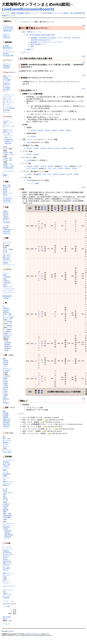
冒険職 (6, 413)
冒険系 (6, 361)
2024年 (54, 131)
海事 (5, 285)
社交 (6, 389)
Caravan (7, 556)
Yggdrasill (7, 561)
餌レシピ (8, 138)
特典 (4, 592)
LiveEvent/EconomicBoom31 (28, 9)
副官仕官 (7, 425)
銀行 (5, 494)
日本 (45, 208)
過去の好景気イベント (39, 44)
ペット (5, 428)
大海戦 (6, 78)
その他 (12, 154)
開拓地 (5, 470)
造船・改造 (8, 314)
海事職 (6, 417)
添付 (45, 13)
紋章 (7, 350)
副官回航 (7, 421)
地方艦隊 (8, 517)
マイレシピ (9, 136)
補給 (6, 378)
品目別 (6, 215)
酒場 (5, 502)
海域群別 (7, 259)
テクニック (8, 253)
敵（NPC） (8, 255)
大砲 (7, 341)
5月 (61, 166)
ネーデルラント (9, 102)
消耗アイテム (8, 130)
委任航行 (8, 537)
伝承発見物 (7, 201)
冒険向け (7, 308)
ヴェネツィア (8, 101)
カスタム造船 (8, 318)
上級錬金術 (9, 140)
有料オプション (8, 573)
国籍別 (6, 263)
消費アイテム (8, 122)
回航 (5, 577)
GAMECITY (7, 36)
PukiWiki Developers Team (32, 634)
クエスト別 (8, 261)
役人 (5, 496)
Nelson (6, 559)
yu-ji (19, 635)
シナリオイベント (9, 95)
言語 (5, 397)
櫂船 (8, 331)
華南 (76, 208)
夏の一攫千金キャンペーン (32, 32)
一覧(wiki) (7, 370)
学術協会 (6, 403)
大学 (4, 401)
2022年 (40, 131)
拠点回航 (8, 531)
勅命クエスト (8, 287)
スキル (5, 366)
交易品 (5, 211)
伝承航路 (6, 298)
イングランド (8, 106)
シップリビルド (9, 316)
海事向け (7, 312)
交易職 (6, 415)
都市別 (6, 213)
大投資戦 (7, 88)
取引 (11, 160)
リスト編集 (35, 183)
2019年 (43, 148)
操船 (6, 154)
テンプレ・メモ (8, 601)
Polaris (6, 570)
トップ (6, 13)
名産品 (6, 217)
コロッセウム (7, 242)
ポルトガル (8, 99)
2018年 (50, 166)
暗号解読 (8, 277)
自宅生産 (7, 427)
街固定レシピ (10, 141)
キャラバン (7, 221)
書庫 (5, 519)
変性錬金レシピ (10, 230)
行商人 (6, 508)
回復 (6, 166)
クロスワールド (8, 590)
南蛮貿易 (6, 219)
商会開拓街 (7, 474)
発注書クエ (8, 283)
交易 (5, 279)
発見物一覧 (7, 187)
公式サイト (7, 34)
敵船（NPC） (7, 257)
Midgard (6, 551)
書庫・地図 (7, 185)
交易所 (6, 506)
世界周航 (7, 110)
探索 (6, 382)
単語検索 (78, 13)
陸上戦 (5, 251)
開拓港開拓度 (7, 48)
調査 (11, 152)
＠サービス (7, 575)
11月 (66, 166)
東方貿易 (7, 222)
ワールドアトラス (9, 288)
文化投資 (7, 89)
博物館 (5, 175)
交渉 (6, 158)
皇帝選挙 (6, 462)
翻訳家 (6, 510)
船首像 (8, 349)
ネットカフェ (7, 596)
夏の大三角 (8, 563)
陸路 (5, 579)
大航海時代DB (9, 27)
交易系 (6, 363)
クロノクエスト (8, 290)
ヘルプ (11, 15)
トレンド (6, 50)
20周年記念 (8, 552)
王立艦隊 (8, 80)
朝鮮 (66, 208)
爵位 (4, 437)
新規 (66, 13)
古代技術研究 (7, 199)
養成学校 (6, 399)
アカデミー (8, 86)
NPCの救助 (8, 452)
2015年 (29, 166)
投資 (6, 498)
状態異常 (6, 443)
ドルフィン (8, 583)
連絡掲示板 (8, 31)
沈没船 (5, 191)
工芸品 (42, 276)
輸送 (10, 326)
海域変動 (6, 46)
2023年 (47, 131)
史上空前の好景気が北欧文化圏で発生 (41, 35)
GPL (48, 634)
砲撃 (6, 164)
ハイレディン (8, 450)
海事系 (6, 365)
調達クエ (8, 281)
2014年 (29, 142)
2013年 (29, 148)
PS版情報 (6, 598)
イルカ (6, 444)
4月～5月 (78, 166)
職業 (4, 359)
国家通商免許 (7, 296)
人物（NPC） (8, 493)
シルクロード (8, 549)
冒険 (5, 275)
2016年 (33, 137)
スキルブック (8, 368)
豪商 (5, 512)
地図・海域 (7, 464)
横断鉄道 (6, 485)
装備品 (5, 147)
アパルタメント (9, 523)
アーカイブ (7, 624)
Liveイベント (7, 64)
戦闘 (10, 329)
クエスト (6, 273)
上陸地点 (6, 466)
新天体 (8, 376)
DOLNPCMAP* (9, 29)
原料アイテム (8, 132)
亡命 (6, 500)
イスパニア (8, 97)
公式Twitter (6, 38)
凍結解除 (20, 13)
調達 (6, 386)
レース (6, 91)
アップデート (7, 547)
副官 (4, 411)
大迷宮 (5, 195)
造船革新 (7, 68)
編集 (14, 13)
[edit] (84, 25)
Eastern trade (8, 554)
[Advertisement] (35, 442)
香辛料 (42, 226)
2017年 (43, 166)
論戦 (5, 189)
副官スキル (8, 419)
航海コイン (8, 594)
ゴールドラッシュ (9, 203)
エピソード (8, 112)
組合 (5, 521)
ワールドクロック (9, 52)
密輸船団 (7, 66)
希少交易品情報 (8, 56)
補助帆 (8, 345)
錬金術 (6, 228)
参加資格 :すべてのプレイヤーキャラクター (47, 42)
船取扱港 (7, 337)
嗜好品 (42, 379)
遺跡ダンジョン (8, 193)
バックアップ (36, 13)
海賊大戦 (7, 84)
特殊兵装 (8, 347)
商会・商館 (8, 514)
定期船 (8, 533)
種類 (42, 208)
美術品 (42, 343)
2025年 (61, 131)
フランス (7, 104)
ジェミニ (7, 566)
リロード (57, 13)
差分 (27, 13)
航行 (11, 158)
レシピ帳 (7, 134)
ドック (6, 472)
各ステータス (7, 441)
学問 (6, 152)
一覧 (71, 13)
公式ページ (26, 52)
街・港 (5, 489)
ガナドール (7, 244)
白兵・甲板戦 (8, 249)
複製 (50, 13)
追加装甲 (8, 343)
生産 (6, 160)
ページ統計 (7, 606)
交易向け (7, 310)
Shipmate (7, 565)
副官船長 (7, 423)
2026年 (68, 131)
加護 (5, 448)
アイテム (6, 120)
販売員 (7, 504)
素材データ (8, 333)
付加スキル (8, 335)
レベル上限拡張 (9, 108)
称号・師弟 (7, 439)
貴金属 (42, 249)
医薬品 (42, 314)
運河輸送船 (9, 535)
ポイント (7, 581)
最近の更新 (7, 617)
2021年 (33, 131)
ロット (7, 124)
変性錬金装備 (8, 168)
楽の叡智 (7, 568)
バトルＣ (7, 82)
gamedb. (11, 631)
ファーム (6, 468)
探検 (10, 322)
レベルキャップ (9, 265)
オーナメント (9, 525)
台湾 (55, 208)
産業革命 (6, 54)
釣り (6, 380)
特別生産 (8, 143)
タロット (7, 446)
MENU (5, 619)
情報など (30, 49)
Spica (6, 558)
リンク (5, 25)
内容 (32, 46)
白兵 (11, 164)
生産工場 (7, 233)
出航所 (6, 529)
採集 (6, 384)
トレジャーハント (9, 197)
